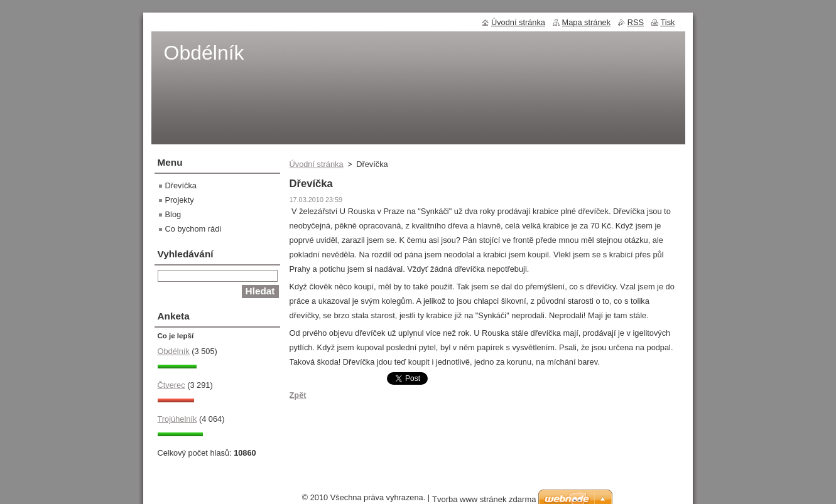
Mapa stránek (587, 22)
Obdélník (174, 351)
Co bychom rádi (193, 229)
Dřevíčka (181, 185)
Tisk (668, 22)
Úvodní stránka (317, 164)
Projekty (180, 200)
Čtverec (171, 385)
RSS (636, 22)
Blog (173, 214)
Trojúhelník (177, 419)
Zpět (298, 395)
